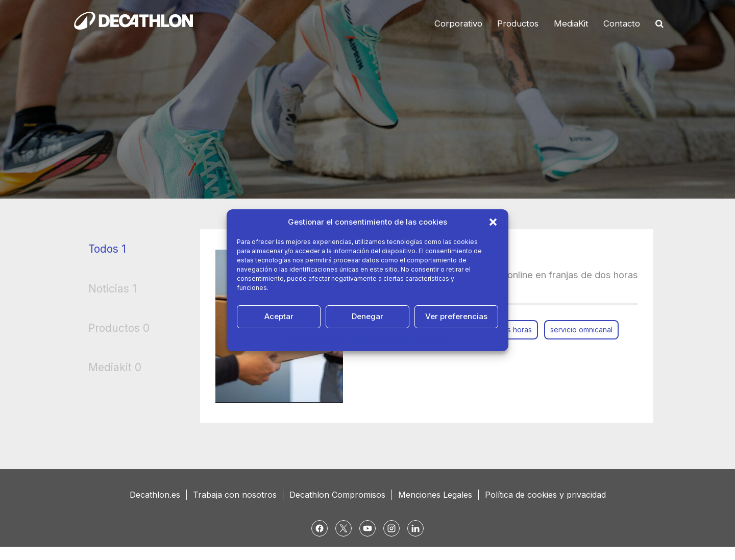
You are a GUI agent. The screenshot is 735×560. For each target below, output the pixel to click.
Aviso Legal (434, 339)
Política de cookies (313, 339)
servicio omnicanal (581, 330)
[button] (493, 222)
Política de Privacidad (379, 339)
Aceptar (279, 316)
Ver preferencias (456, 316)
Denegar (367, 316)
